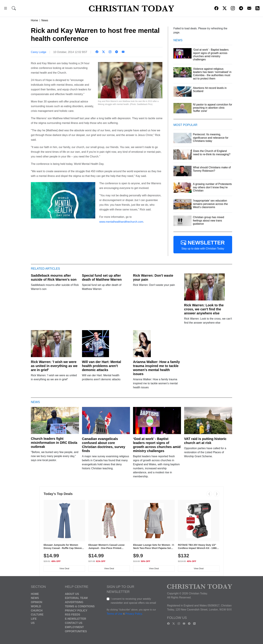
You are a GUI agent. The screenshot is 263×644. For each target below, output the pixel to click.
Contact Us (74, 623)
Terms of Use (115, 614)
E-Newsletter (75, 619)
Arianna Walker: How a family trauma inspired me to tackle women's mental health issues (156, 368)
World (36, 606)
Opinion (37, 602)
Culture (37, 615)
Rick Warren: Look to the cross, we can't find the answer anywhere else (204, 309)
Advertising (74, 602)
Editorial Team (76, 598)
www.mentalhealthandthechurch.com (121, 222)
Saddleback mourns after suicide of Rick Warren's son (54, 277)
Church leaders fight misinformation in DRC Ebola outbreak (54, 443)
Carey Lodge (39, 52)
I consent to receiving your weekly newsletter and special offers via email (133, 601)
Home (34, 20)
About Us (72, 594)
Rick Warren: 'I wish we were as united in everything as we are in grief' (54, 366)
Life (34, 619)
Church (37, 610)
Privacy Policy (76, 610)
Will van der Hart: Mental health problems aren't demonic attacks (102, 366)
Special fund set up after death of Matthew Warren (102, 277)
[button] (6, 9)
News (45, 20)
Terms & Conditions (80, 606)
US (33, 623)
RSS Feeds (73, 615)
